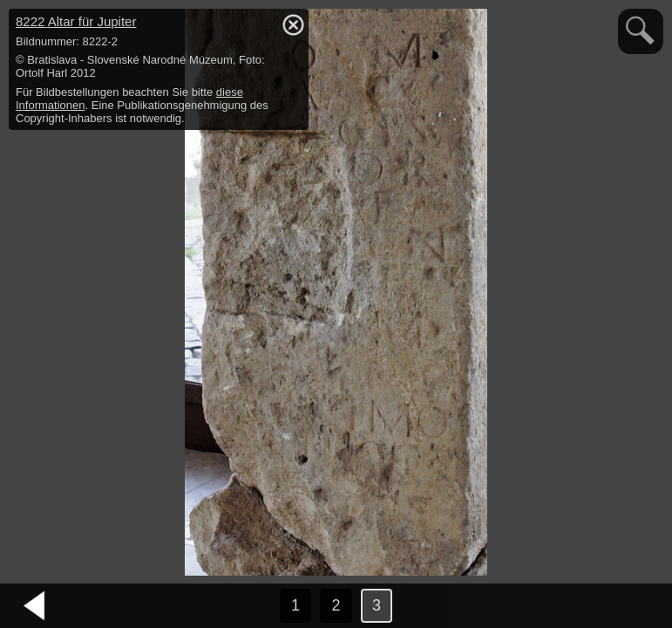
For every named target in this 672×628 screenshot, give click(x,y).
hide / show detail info (293, 24)
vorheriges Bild (35, 606)
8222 (76, 21)
